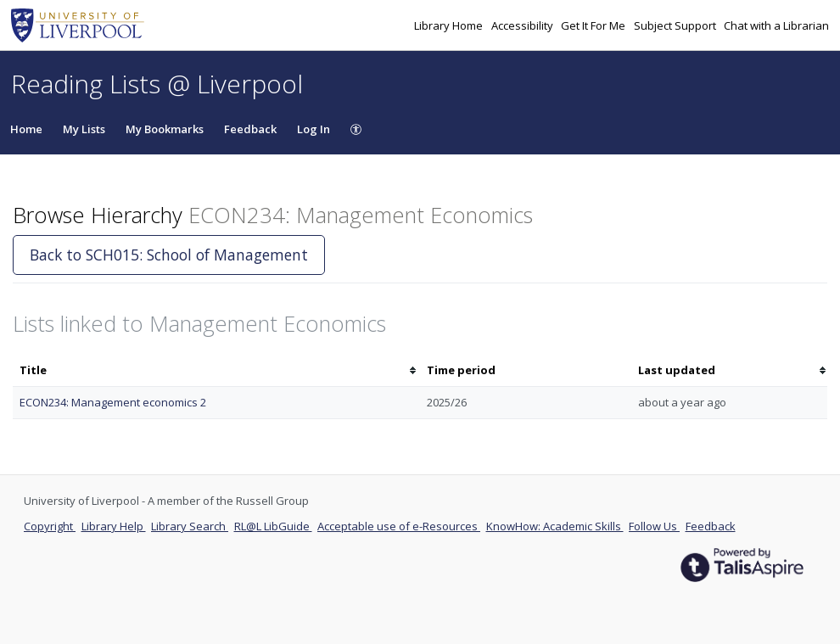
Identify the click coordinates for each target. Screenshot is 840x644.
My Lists (84, 129)
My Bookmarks (165, 129)
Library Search (190, 526)
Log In (314, 129)
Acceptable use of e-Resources (399, 526)
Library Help (114, 526)
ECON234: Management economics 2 (113, 402)
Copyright (50, 526)
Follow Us (654, 526)
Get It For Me (594, 25)
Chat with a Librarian (776, 25)
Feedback (250, 129)
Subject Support (676, 25)
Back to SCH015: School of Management (169, 255)
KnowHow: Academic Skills (555, 526)
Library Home (450, 25)
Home (26, 129)
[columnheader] (216, 370)
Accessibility (524, 25)
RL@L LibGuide (273, 526)
